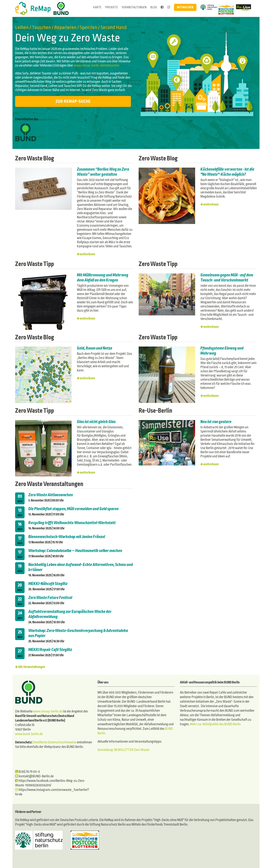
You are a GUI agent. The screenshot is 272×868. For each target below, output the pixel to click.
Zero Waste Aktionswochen (51, 495)
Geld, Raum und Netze (95, 348)
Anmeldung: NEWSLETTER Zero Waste (123, 750)
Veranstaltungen (134, 7)
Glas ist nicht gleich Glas (97, 421)
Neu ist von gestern (216, 421)
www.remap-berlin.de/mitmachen (96, 66)
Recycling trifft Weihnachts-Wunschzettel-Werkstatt (72, 522)
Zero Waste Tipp (35, 264)
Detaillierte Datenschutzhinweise (54, 742)
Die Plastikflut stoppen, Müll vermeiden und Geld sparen (73, 508)
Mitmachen (185, 7)
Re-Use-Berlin (156, 410)
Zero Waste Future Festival (50, 597)
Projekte (112, 7)
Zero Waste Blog (35, 158)
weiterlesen (87, 254)
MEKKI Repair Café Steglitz (50, 649)
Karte (97, 7)
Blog (154, 7)
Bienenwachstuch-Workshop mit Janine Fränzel (67, 536)
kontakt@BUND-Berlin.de (34, 776)
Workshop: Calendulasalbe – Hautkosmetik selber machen (75, 550)
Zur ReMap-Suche (73, 101)
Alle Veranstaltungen (32, 667)
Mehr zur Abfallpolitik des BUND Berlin (215, 724)
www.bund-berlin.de (29, 734)
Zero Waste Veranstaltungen (50, 484)
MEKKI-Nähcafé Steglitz (48, 583)
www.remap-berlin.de (48, 711)
